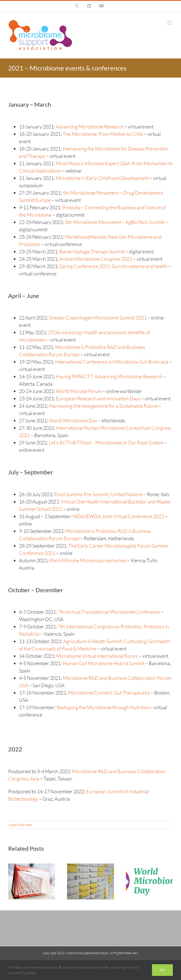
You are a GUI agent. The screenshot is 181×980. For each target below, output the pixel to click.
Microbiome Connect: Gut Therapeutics (109, 693)
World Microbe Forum (79, 391)
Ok (162, 970)
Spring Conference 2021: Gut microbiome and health (113, 266)
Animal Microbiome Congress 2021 (95, 259)
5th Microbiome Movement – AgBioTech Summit (115, 222)
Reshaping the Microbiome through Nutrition (103, 707)
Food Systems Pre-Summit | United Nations (98, 494)
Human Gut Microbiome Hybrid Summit (104, 663)
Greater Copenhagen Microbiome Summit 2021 (98, 318)
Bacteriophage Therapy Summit (92, 251)
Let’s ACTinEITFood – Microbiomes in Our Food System (106, 443)
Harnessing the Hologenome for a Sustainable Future (103, 406)
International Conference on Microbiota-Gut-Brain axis (112, 362)
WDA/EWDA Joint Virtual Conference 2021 (118, 516)
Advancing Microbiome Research (89, 127)
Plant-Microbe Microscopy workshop (88, 560)
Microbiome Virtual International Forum (97, 656)
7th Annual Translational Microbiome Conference (109, 612)
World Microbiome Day (73, 420)
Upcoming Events (20, 825)
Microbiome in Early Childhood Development (102, 178)
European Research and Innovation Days (98, 398)
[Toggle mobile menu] (170, 23)
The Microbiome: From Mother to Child (103, 134)
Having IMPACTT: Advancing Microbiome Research (109, 376)
